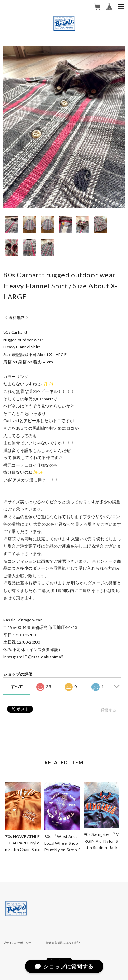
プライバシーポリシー (17, 943)
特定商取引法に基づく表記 (63, 943)
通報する (108, 710)
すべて (17, 686)
